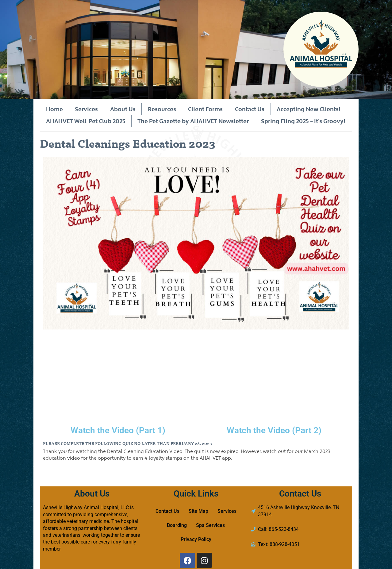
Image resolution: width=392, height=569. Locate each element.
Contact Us (249, 109)
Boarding (177, 525)
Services (86, 109)
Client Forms (205, 109)
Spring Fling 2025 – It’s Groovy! (303, 121)
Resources (162, 109)
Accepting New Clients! (308, 109)
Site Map (198, 511)
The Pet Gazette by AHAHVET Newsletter (193, 121)
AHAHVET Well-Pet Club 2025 (85, 121)
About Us (123, 109)
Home (54, 109)
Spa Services (210, 525)
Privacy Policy (196, 539)
